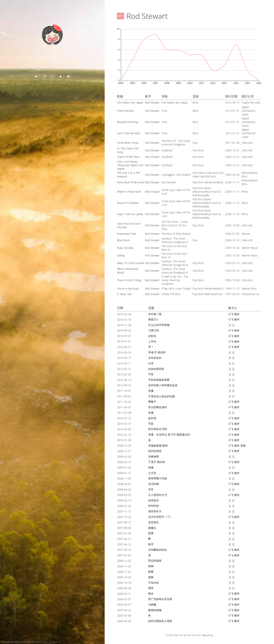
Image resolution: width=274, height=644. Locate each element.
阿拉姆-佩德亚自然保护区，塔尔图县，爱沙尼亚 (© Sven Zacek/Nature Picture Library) (31, 642)
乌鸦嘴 (152, 604)
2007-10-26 (124, 517)
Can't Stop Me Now (129, 133)
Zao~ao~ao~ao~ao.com (187, 635)
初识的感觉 (155, 451)
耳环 (151, 489)
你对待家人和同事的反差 (163, 385)
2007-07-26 (124, 533)
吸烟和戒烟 (155, 610)
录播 (151, 391)
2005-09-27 (124, 604)
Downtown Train (127, 234)
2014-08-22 (124, 330)
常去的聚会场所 (158, 407)
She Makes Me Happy (130, 103)
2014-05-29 (124, 352)
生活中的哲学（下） (160, 517)
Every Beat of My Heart (131, 182)
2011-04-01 (124, 407)
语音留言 (154, 500)
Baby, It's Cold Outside (131, 263)
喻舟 (237, 314)
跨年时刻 (154, 506)
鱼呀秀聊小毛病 (158, 478)
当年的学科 (155, 358)
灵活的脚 (154, 484)
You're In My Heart (128, 288)
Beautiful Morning (127, 122)
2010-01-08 (124, 440)
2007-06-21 (124, 539)
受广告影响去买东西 (160, 599)
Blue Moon (123, 240)
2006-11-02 (124, 572)
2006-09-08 (124, 588)
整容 (151, 588)
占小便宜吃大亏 (158, 495)
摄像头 (152, 528)
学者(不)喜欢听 (157, 352)
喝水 (151, 593)
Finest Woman (125, 111)
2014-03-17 (124, 358)
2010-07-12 (124, 418)
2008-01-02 (124, 506)
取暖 (151, 572)
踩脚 (151, 533)
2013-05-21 (124, 369)
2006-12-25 (124, 561)
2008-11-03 (124, 478)
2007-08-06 (124, 528)
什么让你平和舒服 (159, 325)
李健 (243, 446)
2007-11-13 (124, 511)
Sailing (121, 255)
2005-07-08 (124, 616)
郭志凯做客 (155, 561)
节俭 (151, 374)
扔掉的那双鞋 (156, 369)
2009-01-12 (124, 473)
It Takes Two (124, 294)
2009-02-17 (124, 462)
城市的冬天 (155, 511)
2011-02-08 (124, 413)
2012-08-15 (124, 380)
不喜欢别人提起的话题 (162, 396)
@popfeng (208, 635)
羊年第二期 (155, 314)
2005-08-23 (124, 610)
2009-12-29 (124, 446)
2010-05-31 (124, 424)
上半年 (152, 341)
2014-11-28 (124, 325)
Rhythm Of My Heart (129, 192)
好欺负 (152, 336)
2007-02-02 (124, 555)
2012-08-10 (124, 385)
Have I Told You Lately (130, 214)
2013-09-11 (124, 363)
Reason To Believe (128, 203)
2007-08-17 (124, 522)
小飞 (231, 314)
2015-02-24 (124, 314)
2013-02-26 (124, 374)
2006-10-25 (124, 577)
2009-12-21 (124, 451)
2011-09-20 (124, 396)
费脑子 (152, 402)
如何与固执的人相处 (160, 621)
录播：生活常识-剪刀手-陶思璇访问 (169, 435)
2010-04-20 (124, 429)
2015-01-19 (124, 320)
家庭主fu (153, 319)
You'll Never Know (128, 143)
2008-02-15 (124, 500)
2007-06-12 (124, 544)
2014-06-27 (124, 347)
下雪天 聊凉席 (157, 462)
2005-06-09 (124, 621)
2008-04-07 (124, 484)
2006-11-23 (124, 566)
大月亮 (152, 473)
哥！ (151, 347)
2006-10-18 (124, 583)
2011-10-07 (124, 391)
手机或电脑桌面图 (159, 380)
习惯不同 (154, 330)
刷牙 (151, 544)
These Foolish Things (129, 280)
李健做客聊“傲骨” (158, 446)
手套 (151, 424)
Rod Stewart (152, 103)
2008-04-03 (124, 490)
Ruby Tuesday (125, 248)
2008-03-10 (124, 495)
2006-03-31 (124, 599)
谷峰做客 (154, 456)
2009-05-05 (124, 457)
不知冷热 (154, 583)
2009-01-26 (124, 467)
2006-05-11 (124, 594)
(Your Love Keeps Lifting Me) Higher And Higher (130, 165)
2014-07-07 (124, 336)
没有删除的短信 (158, 550)
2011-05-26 (124, 402)
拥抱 (151, 577)
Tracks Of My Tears (128, 157)
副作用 (152, 418)
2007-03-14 (124, 550)
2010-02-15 (124, 435)
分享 (151, 363)
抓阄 (151, 566)
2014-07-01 (124, 341)
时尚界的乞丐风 (158, 429)
